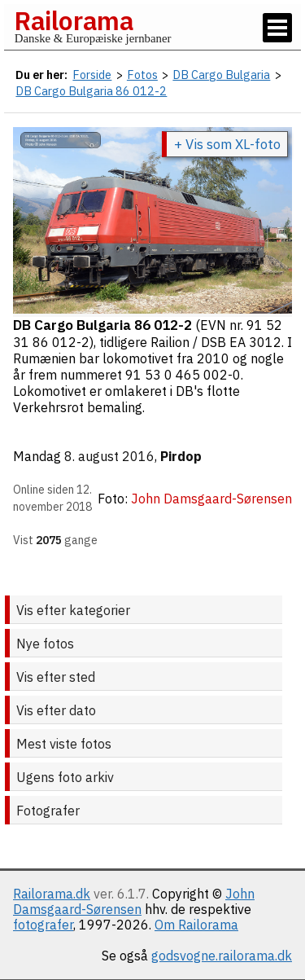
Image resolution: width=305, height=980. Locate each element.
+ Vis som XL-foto (227, 144)
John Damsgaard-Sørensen (134, 901)
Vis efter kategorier (73, 610)
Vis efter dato (56, 710)
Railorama (74, 20)
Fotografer (48, 811)
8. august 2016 (109, 456)
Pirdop (181, 456)
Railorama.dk (52, 894)
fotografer (43, 925)
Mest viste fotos (64, 744)
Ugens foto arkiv (65, 777)
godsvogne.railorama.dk (222, 956)
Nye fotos (45, 644)
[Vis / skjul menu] (277, 28)
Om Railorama (196, 925)
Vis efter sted (56, 677)
